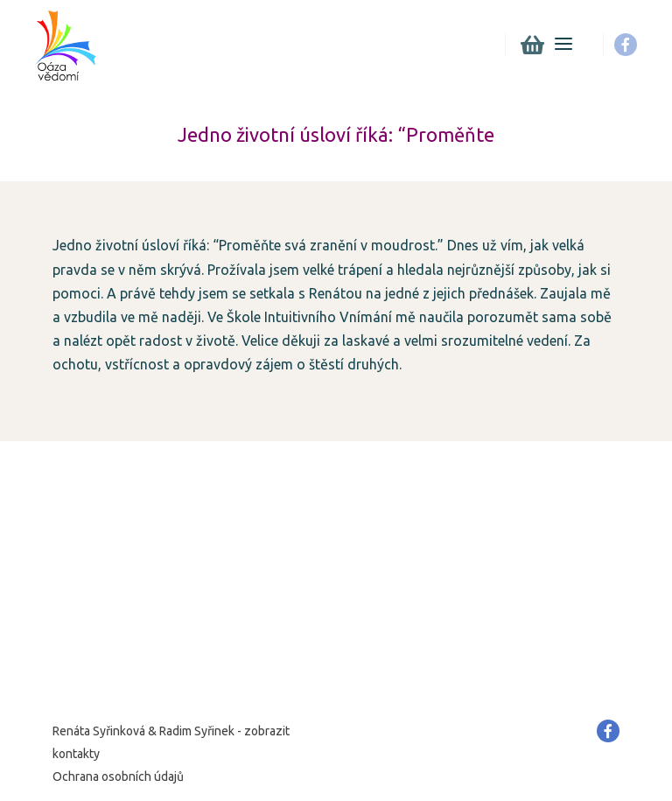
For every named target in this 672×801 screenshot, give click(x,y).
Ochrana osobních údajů (118, 776)
